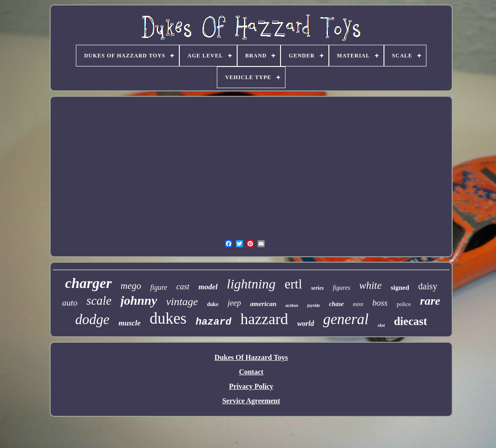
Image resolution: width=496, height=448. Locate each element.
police (404, 304)
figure (159, 287)
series (318, 288)
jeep (234, 303)
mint (358, 304)
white (370, 285)
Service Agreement (251, 401)
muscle (129, 323)
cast (183, 287)
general (346, 319)
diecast (411, 321)
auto (70, 303)
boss (380, 303)
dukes (168, 318)
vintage (182, 302)
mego (131, 286)
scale (99, 301)
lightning (251, 284)
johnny (139, 300)
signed (400, 288)
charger (88, 283)
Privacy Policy (251, 386)
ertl (293, 284)
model (208, 287)
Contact (251, 372)
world (306, 323)
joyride (314, 305)
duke (213, 304)
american (263, 304)
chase (336, 304)
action (292, 305)
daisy (428, 286)
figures (342, 288)
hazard (213, 322)
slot (381, 325)
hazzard (264, 319)
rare (430, 301)
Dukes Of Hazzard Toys (251, 357)
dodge (92, 319)
